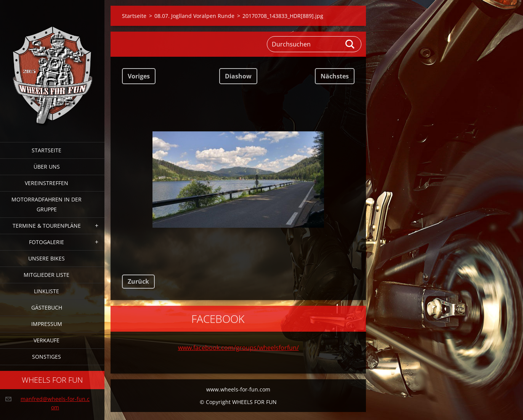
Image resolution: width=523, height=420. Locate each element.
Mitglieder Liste (47, 275)
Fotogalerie (47, 242)
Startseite (47, 150)
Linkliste (47, 291)
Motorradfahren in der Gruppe (47, 204)
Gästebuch (47, 307)
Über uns (47, 167)
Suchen (350, 44)
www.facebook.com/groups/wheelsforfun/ (238, 348)
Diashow (238, 76)
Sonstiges (47, 357)
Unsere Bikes (47, 258)
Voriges (139, 76)
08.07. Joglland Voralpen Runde (194, 16)
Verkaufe (47, 340)
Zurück (138, 281)
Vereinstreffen (47, 183)
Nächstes (335, 76)
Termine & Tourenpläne (47, 226)
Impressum (47, 324)
